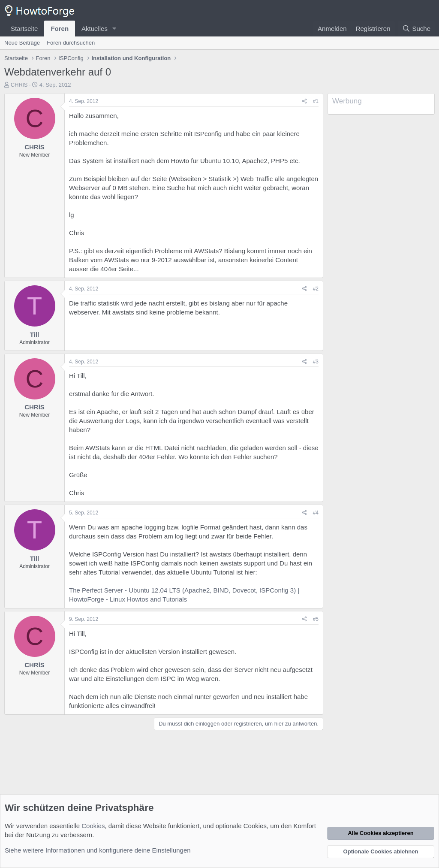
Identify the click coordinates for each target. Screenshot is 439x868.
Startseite (24, 29)
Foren (60, 29)
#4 (316, 513)
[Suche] (416, 29)
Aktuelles (95, 29)
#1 (316, 101)
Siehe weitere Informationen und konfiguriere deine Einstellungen (98, 850)
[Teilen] (305, 101)
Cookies (93, 826)
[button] (114, 29)
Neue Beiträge (22, 43)
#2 (316, 289)
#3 (316, 362)
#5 (316, 619)
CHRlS (19, 85)
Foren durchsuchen (71, 43)
